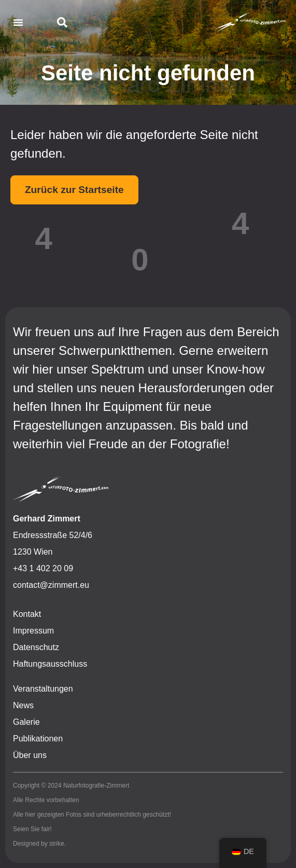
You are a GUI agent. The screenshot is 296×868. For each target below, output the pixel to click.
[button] (18, 22)
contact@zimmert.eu (51, 585)
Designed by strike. (39, 844)
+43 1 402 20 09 (43, 568)
